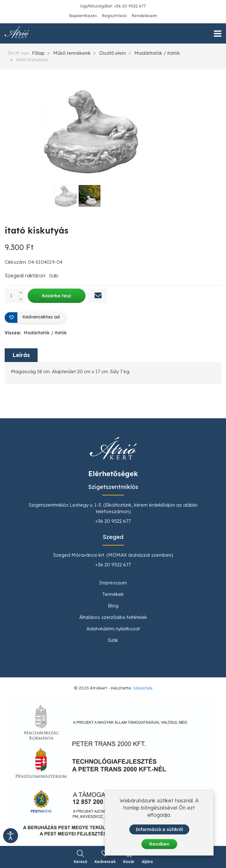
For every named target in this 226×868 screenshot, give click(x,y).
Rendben (159, 844)
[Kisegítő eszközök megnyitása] (11, 836)
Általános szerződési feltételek (113, 617)
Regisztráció (114, 16)
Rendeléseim (144, 16)
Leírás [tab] (21, 355)
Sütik (113, 640)
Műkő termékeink (72, 53)
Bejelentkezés (83, 16)
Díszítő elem (113, 53)
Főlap (38, 53)
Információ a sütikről (159, 830)
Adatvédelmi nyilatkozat (113, 629)
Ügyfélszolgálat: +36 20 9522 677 (113, 6)
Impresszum (113, 583)
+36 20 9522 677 (113, 521)
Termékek (113, 594)
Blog (113, 606)
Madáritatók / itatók (157, 53)
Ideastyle (143, 688)
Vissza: (36, 333)
